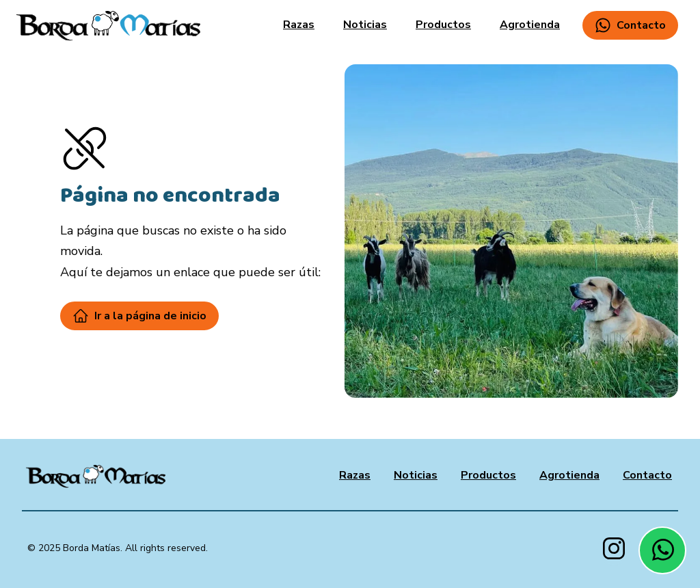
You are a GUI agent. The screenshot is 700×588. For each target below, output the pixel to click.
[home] (108, 25)
